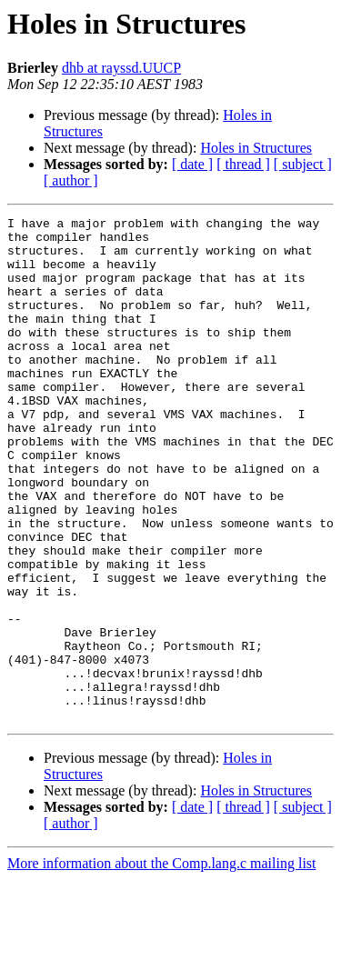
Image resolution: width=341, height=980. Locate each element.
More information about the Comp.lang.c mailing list (162, 964)
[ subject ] (303, 164)
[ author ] (71, 180)
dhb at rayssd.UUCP (121, 68)
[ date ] (192, 164)
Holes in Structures (256, 148)
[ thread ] (243, 164)
